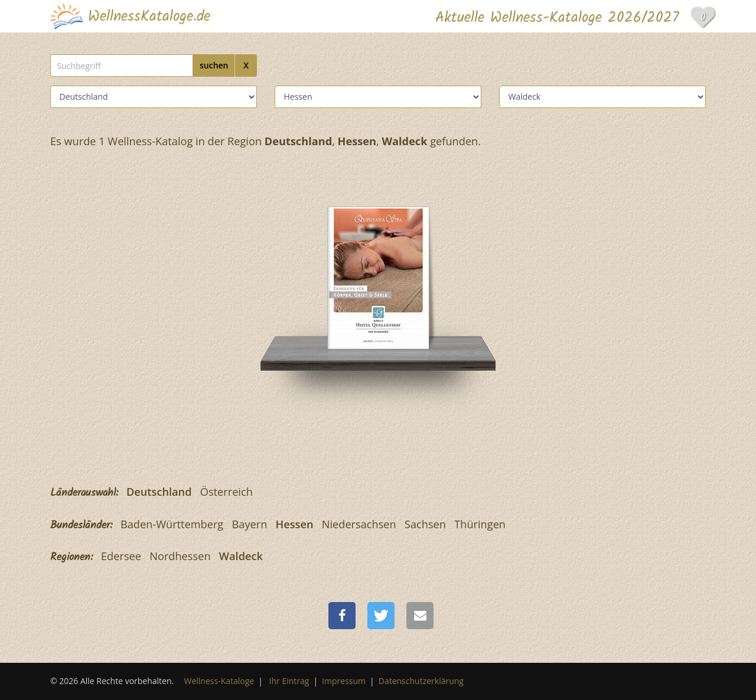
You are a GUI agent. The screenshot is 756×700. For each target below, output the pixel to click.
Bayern (250, 524)
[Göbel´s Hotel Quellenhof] (378, 277)
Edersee (121, 556)
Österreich (227, 492)
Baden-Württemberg (172, 524)
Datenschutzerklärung (421, 681)
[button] (342, 616)
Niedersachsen (359, 524)
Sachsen (425, 524)
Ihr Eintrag (289, 681)
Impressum (344, 681)
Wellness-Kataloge (219, 681)
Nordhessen (180, 556)
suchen (214, 65)
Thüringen (480, 524)
